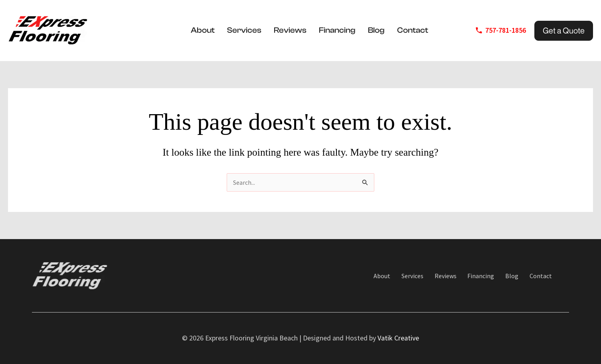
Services (244, 30)
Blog (376, 30)
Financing (337, 30)
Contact (413, 30)
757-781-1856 (506, 30)
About (203, 30)
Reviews (290, 30)
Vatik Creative (398, 338)
